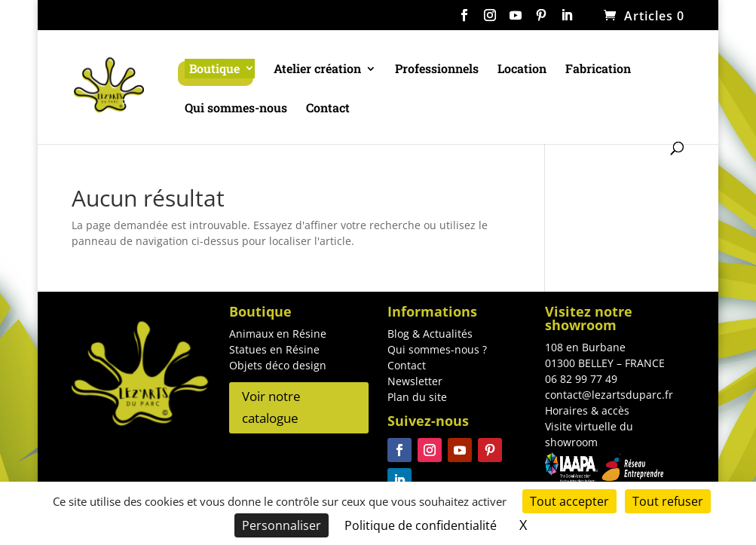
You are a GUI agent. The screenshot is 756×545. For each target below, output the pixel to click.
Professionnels (437, 70)
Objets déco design (278, 365)
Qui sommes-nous (236, 109)
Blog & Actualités (430, 334)
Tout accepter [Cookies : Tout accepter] (569, 501)
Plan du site (417, 397)
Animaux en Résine (278, 334)
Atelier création (317, 70)
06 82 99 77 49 (581, 379)
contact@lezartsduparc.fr (609, 395)
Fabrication (598, 70)
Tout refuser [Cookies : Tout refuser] (668, 501)
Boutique (214, 68)
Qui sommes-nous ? (437, 349)
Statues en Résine (274, 349)
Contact (328, 109)
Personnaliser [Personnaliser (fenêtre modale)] (282, 525)
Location (522, 70)
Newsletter (415, 381)
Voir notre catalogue (271, 407)
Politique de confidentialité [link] (421, 525)
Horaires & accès (587, 410)
